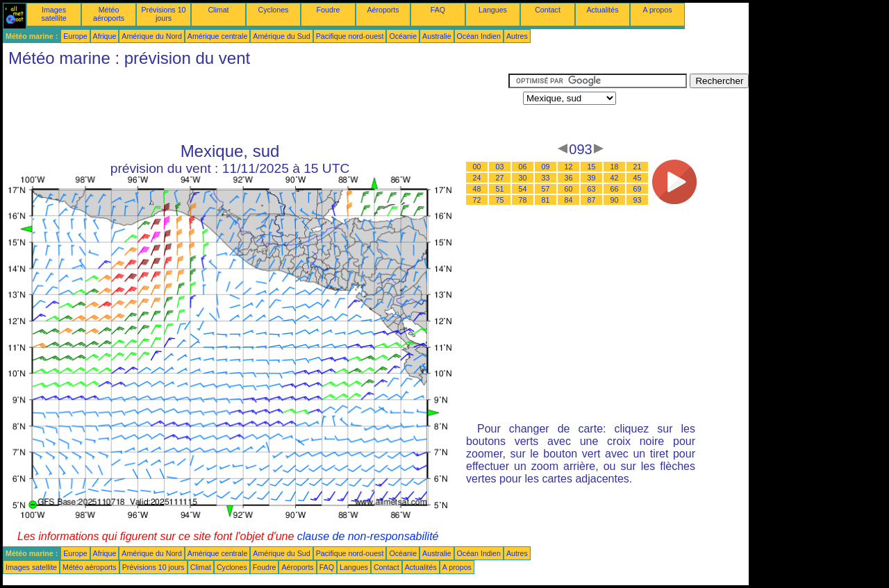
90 (615, 200)
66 (615, 189)
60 (569, 189)
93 (638, 200)
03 (500, 167)
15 (592, 167)
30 (523, 178)
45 (638, 178)
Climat (218, 10)
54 (523, 189)
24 (477, 178)
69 (638, 189)
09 (546, 167)
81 (546, 200)
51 (500, 189)
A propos (657, 10)
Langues (493, 10)
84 (569, 200)
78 (523, 200)
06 (523, 167)
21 (638, 167)
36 (569, 178)
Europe (75, 36)
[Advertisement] (256, 105)
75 (500, 200)
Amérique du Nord (151, 36)
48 (477, 189)
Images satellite (53, 14)
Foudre (329, 10)
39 (592, 178)
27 (500, 178)
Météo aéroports (109, 14)
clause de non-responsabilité (368, 536)
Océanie (403, 36)
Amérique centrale (217, 36)
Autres (517, 36)
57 (546, 189)
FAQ (438, 10)
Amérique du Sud (281, 36)
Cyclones (274, 10)
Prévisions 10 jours (164, 14)
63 (592, 189)
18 (615, 167)
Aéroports (383, 10)
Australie (437, 36)
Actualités (602, 10)
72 (477, 200)
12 (569, 167)
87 (592, 200)
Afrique (105, 36)
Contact (548, 10)
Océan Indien (479, 36)
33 (546, 178)
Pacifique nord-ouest (350, 36)
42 (615, 178)
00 (477, 167)
